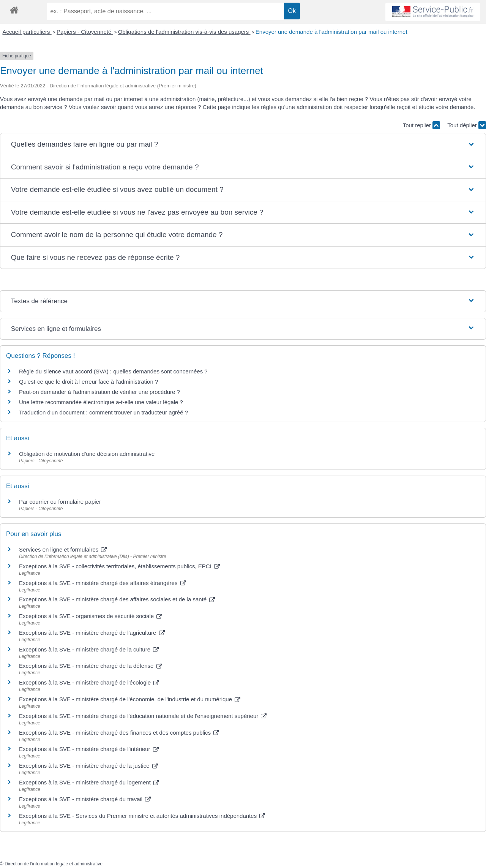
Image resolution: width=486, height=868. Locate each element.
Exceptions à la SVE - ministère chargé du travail (85, 799)
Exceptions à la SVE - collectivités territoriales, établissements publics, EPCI (119, 566)
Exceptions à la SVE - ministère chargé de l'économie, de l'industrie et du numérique (130, 699)
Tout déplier (467, 125)
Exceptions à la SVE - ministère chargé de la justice (88, 766)
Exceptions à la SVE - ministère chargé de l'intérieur (89, 749)
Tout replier (421, 125)
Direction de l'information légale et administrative (54, 864)
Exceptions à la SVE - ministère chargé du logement (89, 782)
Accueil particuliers (27, 32)
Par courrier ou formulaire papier (60, 502)
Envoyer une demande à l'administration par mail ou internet (331, 32)
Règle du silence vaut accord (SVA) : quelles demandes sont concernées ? (113, 371)
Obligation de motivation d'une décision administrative (87, 454)
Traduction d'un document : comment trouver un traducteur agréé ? (103, 412)
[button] (243, 145)
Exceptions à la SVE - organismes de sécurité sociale (91, 616)
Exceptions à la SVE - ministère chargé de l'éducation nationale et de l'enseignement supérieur (143, 716)
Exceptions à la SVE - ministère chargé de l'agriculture (92, 633)
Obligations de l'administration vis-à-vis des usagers (184, 32)
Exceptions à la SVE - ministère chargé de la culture (89, 649)
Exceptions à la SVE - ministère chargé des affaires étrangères (103, 583)
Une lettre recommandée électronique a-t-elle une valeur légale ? (101, 402)
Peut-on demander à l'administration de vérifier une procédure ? (99, 392)
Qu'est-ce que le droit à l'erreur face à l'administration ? (88, 382)
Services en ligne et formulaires (63, 549)
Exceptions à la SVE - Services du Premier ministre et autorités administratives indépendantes (142, 816)
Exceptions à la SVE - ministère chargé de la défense (91, 666)
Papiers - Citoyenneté (85, 32)
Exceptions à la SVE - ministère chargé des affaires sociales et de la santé (117, 599)
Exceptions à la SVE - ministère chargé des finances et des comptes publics (119, 733)
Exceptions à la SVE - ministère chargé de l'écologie (89, 682)
